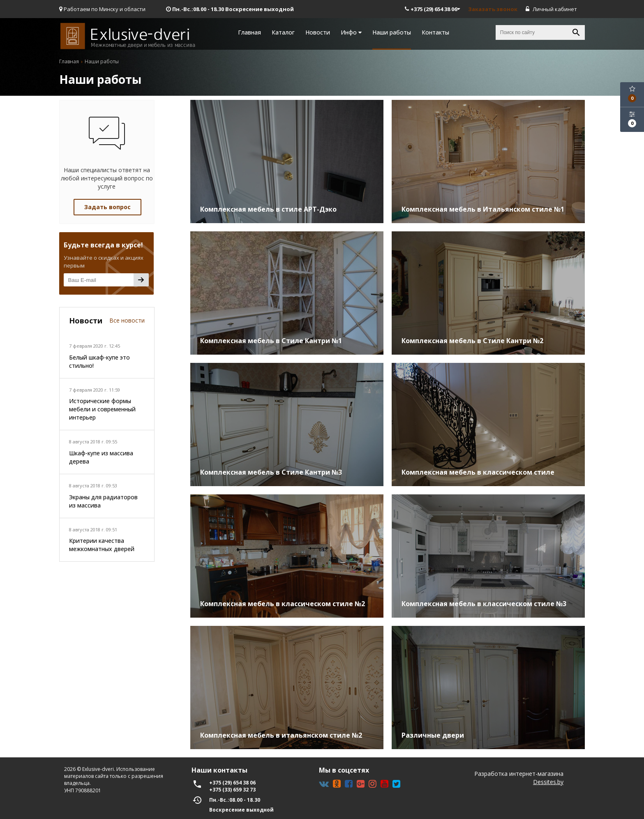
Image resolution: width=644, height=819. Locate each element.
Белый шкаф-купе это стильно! (99, 361)
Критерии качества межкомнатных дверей (102, 545)
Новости (318, 32)
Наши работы (392, 32)
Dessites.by (548, 782)
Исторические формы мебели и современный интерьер (102, 409)
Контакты (435, 32)
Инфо (351, 32)
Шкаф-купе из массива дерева (101, 457)
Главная (249, 32)
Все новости (127, 320)
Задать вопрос (107, 207)
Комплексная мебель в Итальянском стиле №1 (483, 209)
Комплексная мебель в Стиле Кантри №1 (271, 341)
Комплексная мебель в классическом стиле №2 (283, 604)
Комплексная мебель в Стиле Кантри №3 (271, 472)
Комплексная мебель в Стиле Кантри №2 (472, 341)
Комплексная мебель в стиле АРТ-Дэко (268, 209)
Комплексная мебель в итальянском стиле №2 (281, 735)
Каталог (283, 32)
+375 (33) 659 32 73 (232, 790)
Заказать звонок (493, 9)
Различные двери (433, 735)
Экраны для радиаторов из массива (103, 501)
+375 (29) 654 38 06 (432, 9)
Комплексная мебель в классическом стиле (478, 472)
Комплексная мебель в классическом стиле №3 (484, 604)
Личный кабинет (551, 9)
